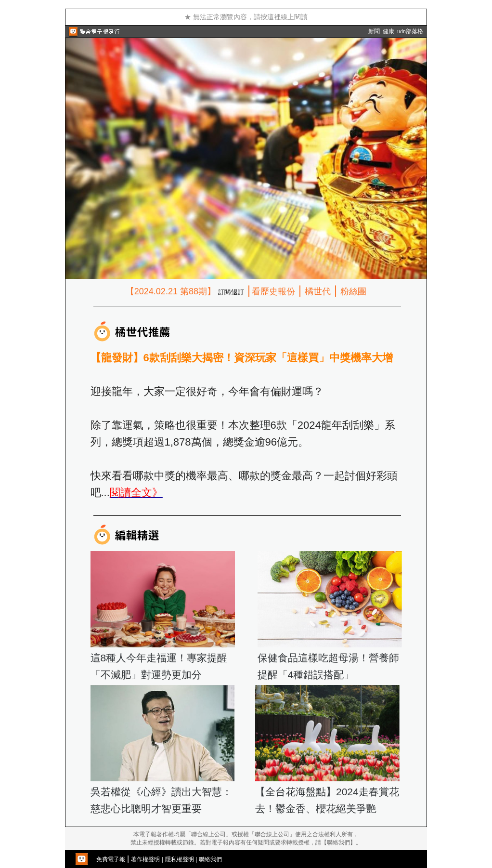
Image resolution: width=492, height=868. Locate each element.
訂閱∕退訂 (231, 292)
